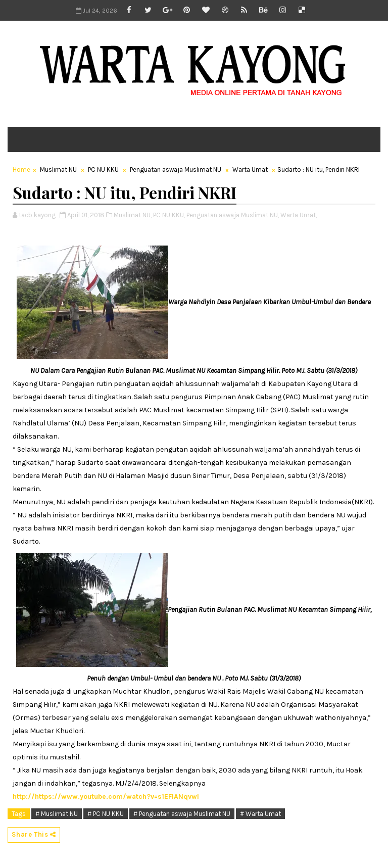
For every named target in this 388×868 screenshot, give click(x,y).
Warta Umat (250, 170)
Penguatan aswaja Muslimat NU (176, 170)
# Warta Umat (260, 814)
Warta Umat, (299, 215)
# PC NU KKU (106, 814)
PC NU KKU (103, 170)
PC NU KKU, (169, 215)
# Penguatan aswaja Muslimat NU (182, 814)
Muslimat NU (58, 170)
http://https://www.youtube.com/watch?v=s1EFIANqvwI (106, 797)
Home (21, 170)
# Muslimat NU (57, 814)
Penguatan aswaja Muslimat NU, (233, 215)
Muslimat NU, (133, 215)
